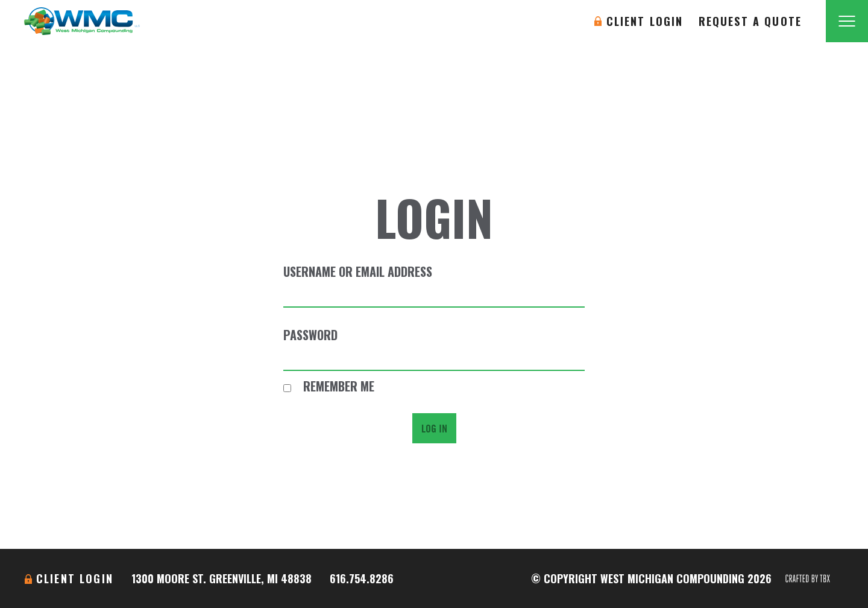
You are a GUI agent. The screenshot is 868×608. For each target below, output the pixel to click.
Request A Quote (750, 21)
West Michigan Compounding (82, 21)
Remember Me (329, 386)
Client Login (645, 21)
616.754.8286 (362, 578)
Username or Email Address (358, 271)
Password (310, 335)
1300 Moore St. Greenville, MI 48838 (222, 578)
